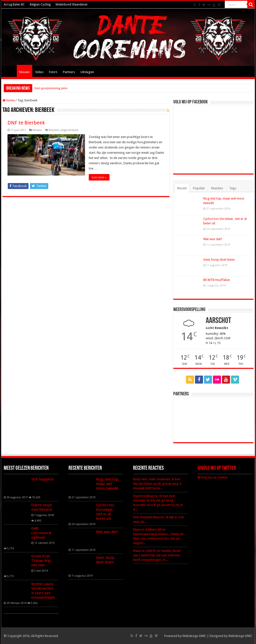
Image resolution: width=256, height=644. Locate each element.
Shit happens (42, 479)
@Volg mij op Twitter (217, 468)
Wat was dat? (213, 239)
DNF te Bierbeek (26, 123)
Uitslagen (87, 72)
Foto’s (53, 72)
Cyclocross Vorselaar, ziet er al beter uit (105, 512)
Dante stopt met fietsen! (42, 507)
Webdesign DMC (194, 636)
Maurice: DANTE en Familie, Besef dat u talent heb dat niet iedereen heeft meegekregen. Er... (157, 555)
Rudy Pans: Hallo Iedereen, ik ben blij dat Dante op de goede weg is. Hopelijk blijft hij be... (158, 484)
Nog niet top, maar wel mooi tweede (108, 484)
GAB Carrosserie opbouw (41, 533)
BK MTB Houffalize (217, 280)
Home (10, 71)
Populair (199, 188)
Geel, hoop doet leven (219, 260)
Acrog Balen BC (14, 5)
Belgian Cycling (40, 5)
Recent (182, 188)
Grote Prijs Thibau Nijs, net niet (42, 561)
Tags (233, 188)
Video (39, 72)
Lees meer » (99, 177)
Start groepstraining (47, 88)
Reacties (217, 188)
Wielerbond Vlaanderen (71, 5)
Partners (69, 72)
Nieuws (24, 72)
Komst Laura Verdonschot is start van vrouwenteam (43, 591)
